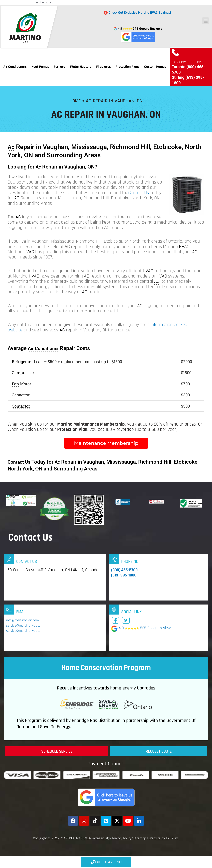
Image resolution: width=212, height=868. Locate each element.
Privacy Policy (122, 838)
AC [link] (17, 198)
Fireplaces (103, 67)
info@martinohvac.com (22, 620)
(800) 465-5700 (124, 570)
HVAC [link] (184, 247)
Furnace (59, 67)
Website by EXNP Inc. (164, 838)
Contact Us (138, 193)
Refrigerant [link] (22, 361)
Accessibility (101, 838)
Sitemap (140, 838)
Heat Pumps (40, 67)
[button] (205, 21)
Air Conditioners (15, 67)
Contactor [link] (21, 406)
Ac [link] (11, 147)
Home (75, 101)
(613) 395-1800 (124, 575)
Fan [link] (15, 384)
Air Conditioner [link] (45, 348)
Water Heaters (81, 67)
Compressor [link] (23, 372)
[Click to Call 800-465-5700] (106, 862)
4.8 (138, 35)
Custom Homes (155, 67)
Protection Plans (127, 67)
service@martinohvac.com (25, 625)
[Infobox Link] (55, 577)
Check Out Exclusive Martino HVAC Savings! (140, 13)
